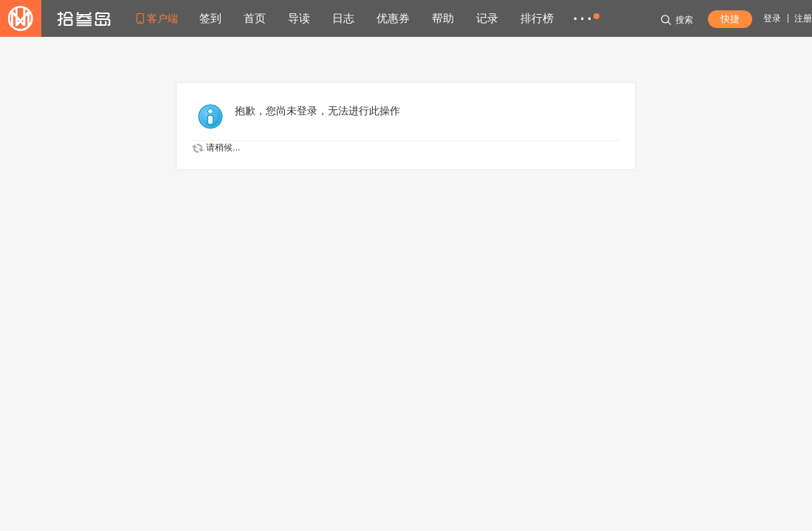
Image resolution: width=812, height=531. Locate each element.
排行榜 (537, 18)
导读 (299, 18)
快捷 (730, 19)
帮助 (443, 18)
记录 (487, 18)
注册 (803, 18)
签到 (210, 18)
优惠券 (393, 18)
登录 (772, 18)
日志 (343, 18)
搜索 (677, 20)
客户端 (162, 18)
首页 (255, 18)
